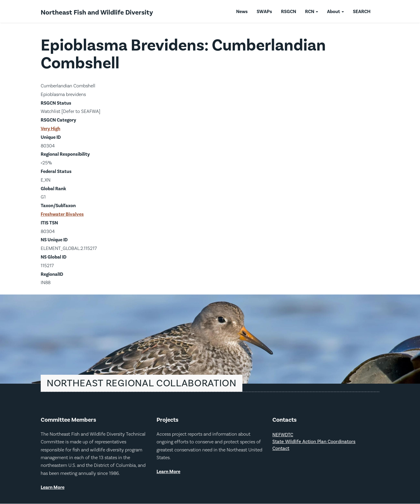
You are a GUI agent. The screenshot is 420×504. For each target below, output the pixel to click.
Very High (50, 129)
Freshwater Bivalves (62, 214)
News (242, 12)
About (335, 12)
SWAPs (264, 12)
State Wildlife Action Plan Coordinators (314, 442)
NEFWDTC (283, 435)
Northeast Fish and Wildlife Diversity (97, 12)
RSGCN (289, 12)
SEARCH (362, 12)
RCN (312, 12)
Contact (281, 449)
